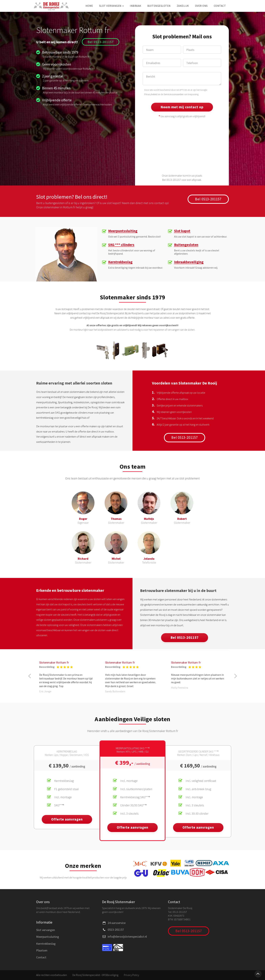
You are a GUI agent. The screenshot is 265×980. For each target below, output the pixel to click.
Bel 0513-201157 (101, 42)
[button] (29, 676)
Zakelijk (183, 6)
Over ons (201, 6)
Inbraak (136, 6)
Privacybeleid (151, 94)
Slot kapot (182, 231)
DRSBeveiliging (110, 975)
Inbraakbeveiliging (189, 262)
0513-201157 (116, 930)
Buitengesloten (159, 6)
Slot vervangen (112, 6)
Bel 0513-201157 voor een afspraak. (182, 180)
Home (89, 6)
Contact (220, 6)
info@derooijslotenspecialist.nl (127, 936)
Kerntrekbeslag (120, 262)
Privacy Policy (131, 975)
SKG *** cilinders (121, 245)
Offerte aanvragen (67, 819)
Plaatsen (42, 950)
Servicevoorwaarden (174, 94)
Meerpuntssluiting (123, 231)
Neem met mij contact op (182, 107)
